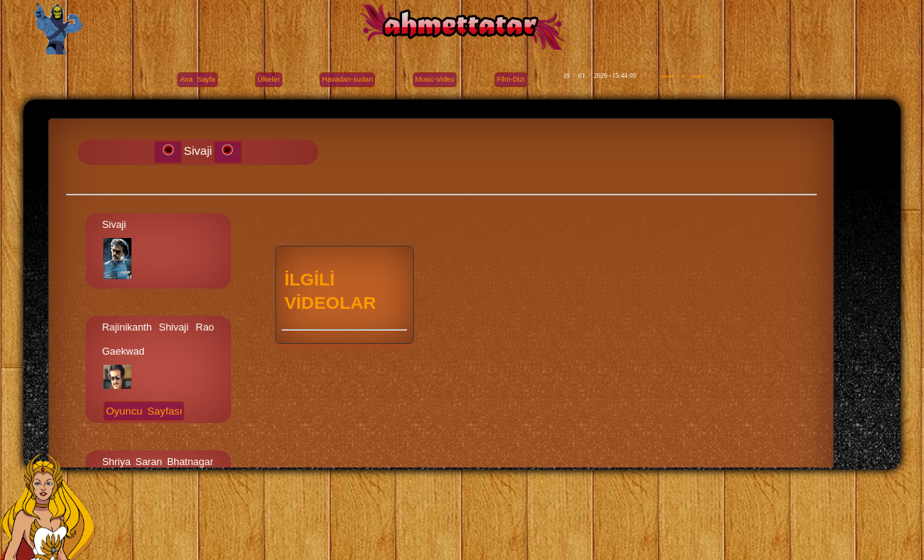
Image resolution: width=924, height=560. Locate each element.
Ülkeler (269, 79)
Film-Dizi (511, 79)
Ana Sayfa (197, 79)
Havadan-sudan (347, 79)
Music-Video (435, 79)
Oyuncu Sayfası (144, 411)
